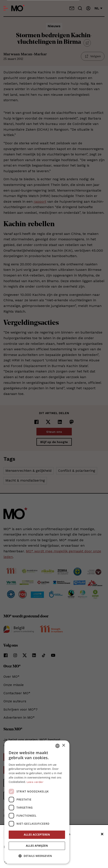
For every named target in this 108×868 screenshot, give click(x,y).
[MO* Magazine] (18, 8)
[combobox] (57, 746)
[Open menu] (6, 8)
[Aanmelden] (88, 8)
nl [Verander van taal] (98, 8)
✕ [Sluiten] (102, 834)
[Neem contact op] (72, 8)
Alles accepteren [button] (37, 835)
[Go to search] (80, 8)
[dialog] (37, 802)
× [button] (63, 746)
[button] (37, 856)
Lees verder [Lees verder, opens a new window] (35, 782)
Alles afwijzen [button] (37, 846)
